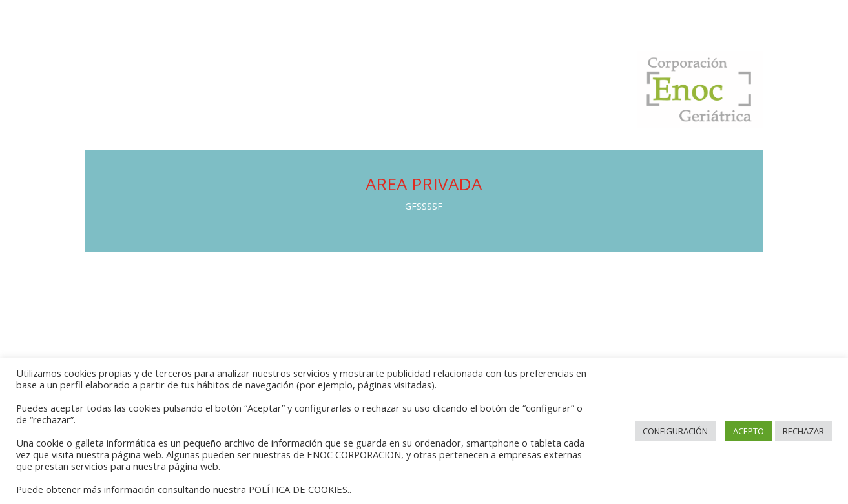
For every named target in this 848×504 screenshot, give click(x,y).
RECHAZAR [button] (803, 431)
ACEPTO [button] (749, 431)
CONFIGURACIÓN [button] (675, 431)
